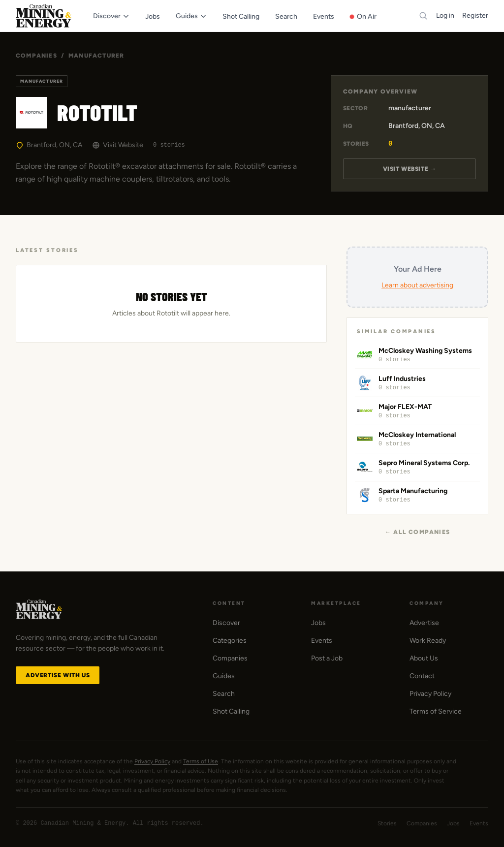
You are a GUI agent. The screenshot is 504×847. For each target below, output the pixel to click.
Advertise (424, 623)
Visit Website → (410, 169)
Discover (226, 623)
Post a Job (327, 658)
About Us (424, 658)
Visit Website (118, 145)
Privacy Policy (430, 694)
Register (475, 16)
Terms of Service (436, 711)
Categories (230, 641)
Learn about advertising (417, 285)
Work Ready (428, 641)
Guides (224, 676)
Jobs (318, 623)
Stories (387, 823)
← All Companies (417, 532)
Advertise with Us (58, 675)
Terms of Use (201, 761)
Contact (422, 676)
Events (322, 641)
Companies (36, 56)
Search (224, 694)
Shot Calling (231, 711)
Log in (445, 16)
